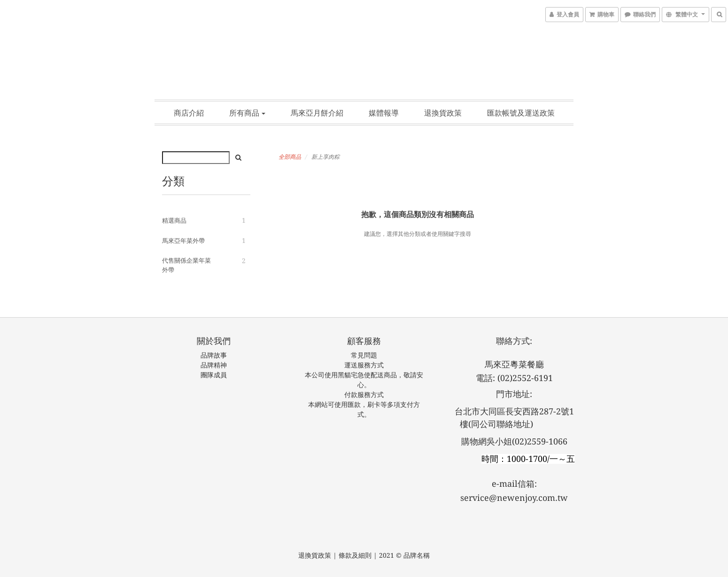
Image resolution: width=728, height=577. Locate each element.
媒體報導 (384, 113)
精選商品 (174, 221)
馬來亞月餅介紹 (317, 113)
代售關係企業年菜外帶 (186, 265)
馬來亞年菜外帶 (183, 241)
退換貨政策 (443, 113)
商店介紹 (189, 113)
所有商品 (247, 113)
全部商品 (290, 157)
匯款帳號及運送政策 (521, 113)
